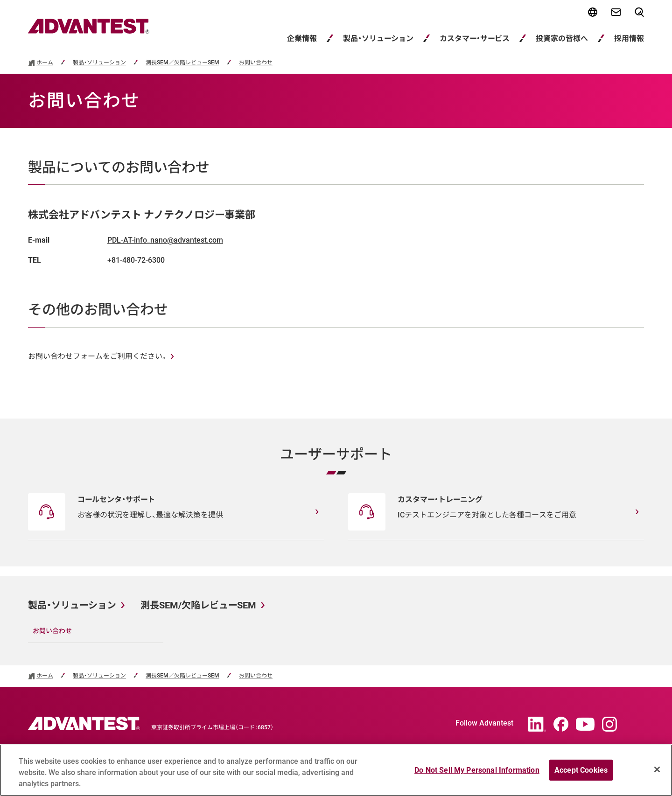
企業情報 (302, 38)
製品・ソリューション (378, 38)
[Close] (657, 773)
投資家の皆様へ (562, 38)
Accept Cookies (581, 774)
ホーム (45, 63)
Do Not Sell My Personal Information (477, 774)
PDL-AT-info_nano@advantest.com (165, 240)
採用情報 (629, 38)
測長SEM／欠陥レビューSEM (182, 63)
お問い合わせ (256, 63)
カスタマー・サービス (475, 38)
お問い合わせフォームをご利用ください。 (97, 356)
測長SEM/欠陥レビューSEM (198, 605)
